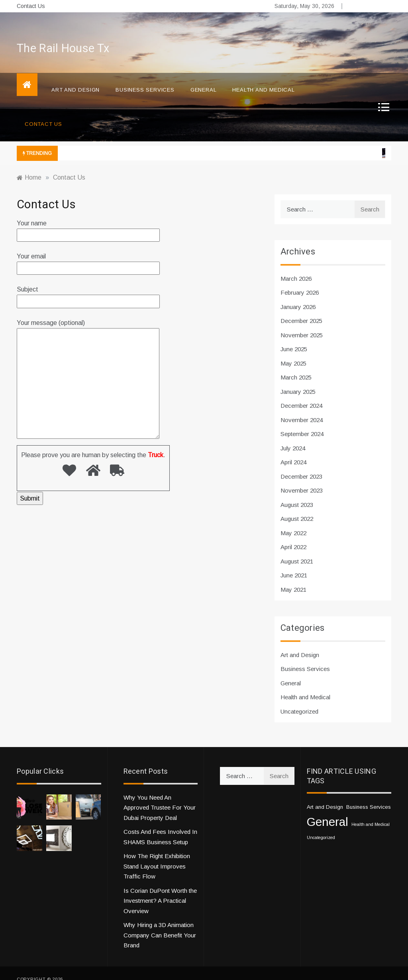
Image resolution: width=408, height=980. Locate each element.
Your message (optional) (88, 368)
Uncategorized (299, 699)
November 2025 (302, 323)
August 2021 (297, 549)
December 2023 (301, 465)
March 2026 (296, 267)
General (204, 78)
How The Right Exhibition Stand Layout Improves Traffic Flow (157, 854)
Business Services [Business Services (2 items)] (369, 795)
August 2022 (297, 507)
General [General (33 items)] (328, 810)
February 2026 (300, 281)
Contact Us (31, 6)
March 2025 (296, 365)
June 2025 (294, 337)
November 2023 (302, 478)
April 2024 (293, 450)
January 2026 (298, 295)
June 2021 (294, 563)
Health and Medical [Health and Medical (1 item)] (371, 812)
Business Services (145, 78)
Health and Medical (263, 78)
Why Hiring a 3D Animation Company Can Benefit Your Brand (160, 923)
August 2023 (297, 493)
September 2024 (302, 422)
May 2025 (293, 351)
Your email (88, 250)
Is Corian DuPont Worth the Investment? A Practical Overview (160, 889)
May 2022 (293, 521)
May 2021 (293, 578)
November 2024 (302, 408)
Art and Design (76, 78)
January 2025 (298, 380)
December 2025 (301, 309)
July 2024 (293, 436)
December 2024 (301, 394)
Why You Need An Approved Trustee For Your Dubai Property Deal (160, 796)
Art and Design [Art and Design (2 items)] (325, 795)
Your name (88, 217)
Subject (88, 283)
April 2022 (293, 535)
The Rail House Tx (63, 37)
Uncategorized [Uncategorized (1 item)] (321, 825)
